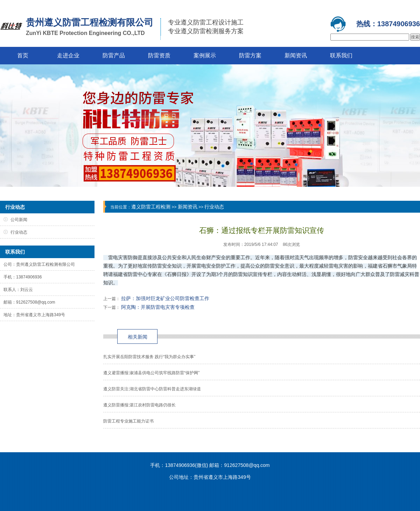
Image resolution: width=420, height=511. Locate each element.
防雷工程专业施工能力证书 (128, 421)
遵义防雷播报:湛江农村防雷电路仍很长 (139, 405)
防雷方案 (250, 55)
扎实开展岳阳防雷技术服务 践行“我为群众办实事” (149, 357)
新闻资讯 (296, 55)
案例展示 (205, 55)
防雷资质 (159, 55)
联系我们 (341, 55)
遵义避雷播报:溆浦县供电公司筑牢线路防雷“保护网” (151, 373)
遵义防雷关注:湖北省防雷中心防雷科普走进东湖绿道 (152, 389)
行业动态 (214, 207)
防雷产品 (114, 55)
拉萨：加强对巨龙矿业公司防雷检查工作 (165, 298)
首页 (23, 55)
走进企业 (68, 55)
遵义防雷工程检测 (151, 207)
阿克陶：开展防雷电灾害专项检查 (158, 307)
